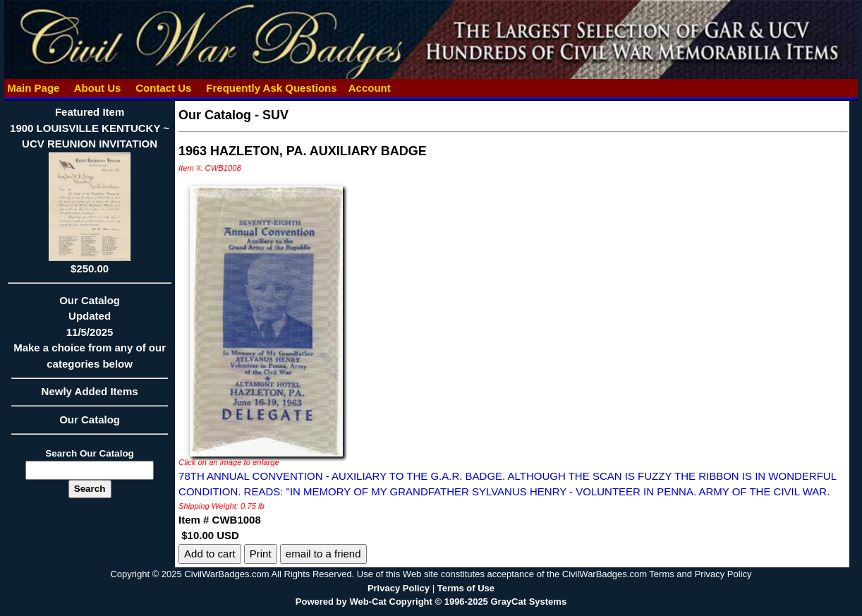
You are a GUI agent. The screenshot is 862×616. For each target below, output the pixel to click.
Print (261, 554)
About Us (97, 88)
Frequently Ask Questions (272, 88)
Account (370, 88)
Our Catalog (90, 419)
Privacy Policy (399, 588)
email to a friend (323, 554)
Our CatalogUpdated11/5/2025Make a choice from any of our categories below (90, 337)
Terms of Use (466, 588)
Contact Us (164, 88)
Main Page (34, 88)
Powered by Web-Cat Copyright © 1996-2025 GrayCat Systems (431, 602)
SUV (275, 115)
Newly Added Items (90, 396)
